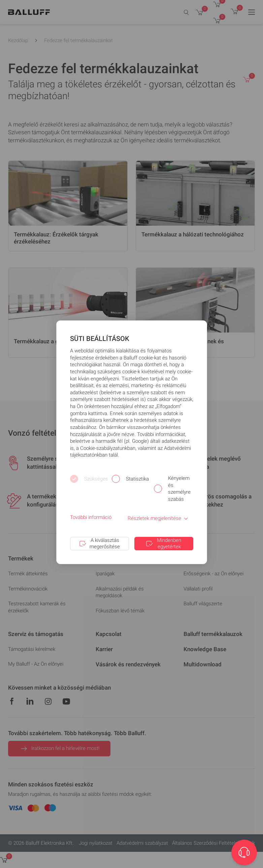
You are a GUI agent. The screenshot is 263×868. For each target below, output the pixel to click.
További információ (91, 517)
